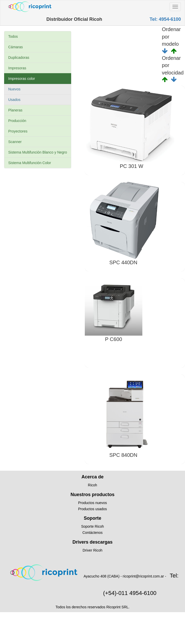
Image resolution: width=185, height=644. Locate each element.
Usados (14, 100)
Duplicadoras (19, 58)
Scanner (15, 142)
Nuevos (14, 89)
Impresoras (17, 68)
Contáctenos (93, 533)
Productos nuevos (92, 503)
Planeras (15, 110)
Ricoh (92, 485)
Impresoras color (22, 79)
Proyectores (18, 131)
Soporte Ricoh (93, 526)
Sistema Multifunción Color (30, 163)
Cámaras (16, 47)
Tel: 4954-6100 (165, 19)
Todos (13, 36)
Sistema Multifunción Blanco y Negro (38, 152)
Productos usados (92, 509)
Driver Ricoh (92, 550)
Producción (17, 121)
